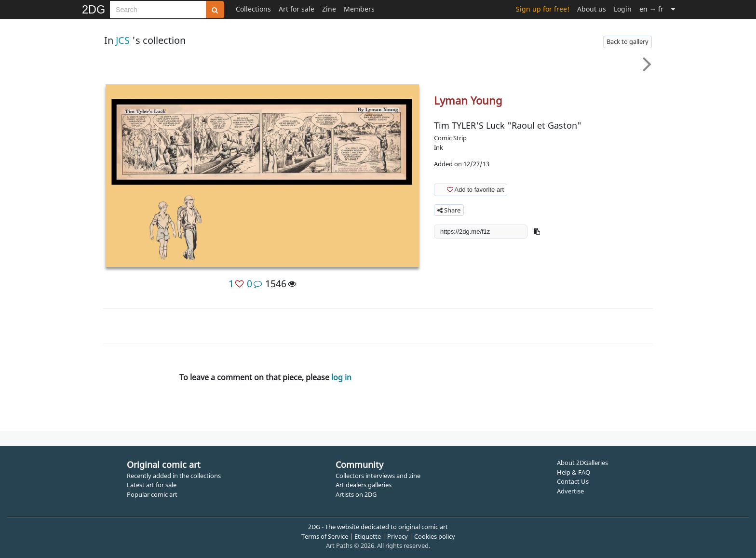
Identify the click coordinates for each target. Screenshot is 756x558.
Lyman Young (468, 100)
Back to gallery (628, 41)
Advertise (570, 491)
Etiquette (368, 536)
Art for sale (297, 9)
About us (592, 9)
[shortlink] (481, 232)
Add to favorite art (470, 189)
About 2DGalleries (582, 463)
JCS (123, 40)
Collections (253, 9)
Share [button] (449, 210)
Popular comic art (152, 494)
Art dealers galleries (364, 485)
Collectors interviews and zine (378, 476)
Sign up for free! (543, 9)
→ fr (651, 9)
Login (623, 9)
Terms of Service (325, 536)
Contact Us (573, 481)
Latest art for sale (152, 485)
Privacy (398, 536)
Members (359, 9)
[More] (673, 9)
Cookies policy (435, 536)
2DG (94, 10)
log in (341, 377)
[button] (537, 232)
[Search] (158, 10)
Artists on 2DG (356, 494)
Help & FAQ (574, 472)
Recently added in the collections (174, 476)
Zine (329, 9)
